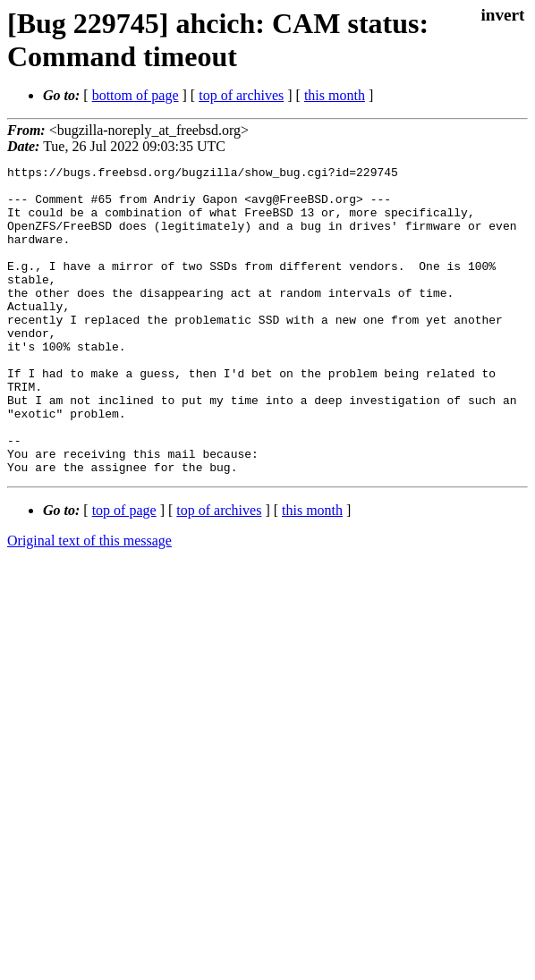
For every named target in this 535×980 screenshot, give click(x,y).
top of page (124, 572)
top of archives (241, 95)
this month (335, 95)
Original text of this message (89, 602)
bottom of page (136, 95)
